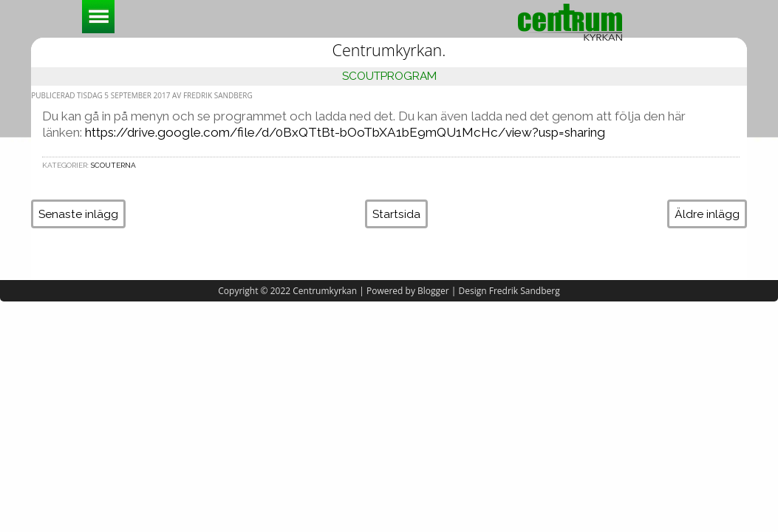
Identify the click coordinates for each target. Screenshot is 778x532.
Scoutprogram (389, 76)
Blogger (433, 291)
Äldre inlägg (707, 214)
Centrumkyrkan (325, 291)
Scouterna (113, 165)
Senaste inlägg (78, 214)
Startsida (396, 214)
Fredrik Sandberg (525, 291)
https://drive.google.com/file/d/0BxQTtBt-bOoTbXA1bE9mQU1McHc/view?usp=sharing (345, 132)
